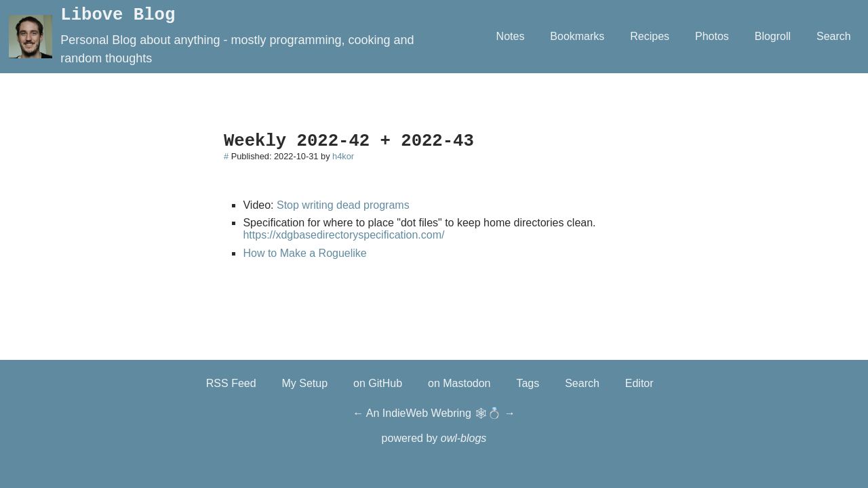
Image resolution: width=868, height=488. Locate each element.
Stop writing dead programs (343, 205)
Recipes (650, 36)
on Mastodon (459, 383)
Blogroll (773, 36)
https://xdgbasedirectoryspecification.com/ (343, 235)
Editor (639, 383)
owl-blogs (464, 438)
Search (834, 36)
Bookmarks (577, 36)
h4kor (343, 156)
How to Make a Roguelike (304, 253)
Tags (528, 383)
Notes (511, 36)
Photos (712, 36)
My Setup (305, 383)
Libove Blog (118, 15)
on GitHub (378, 383)
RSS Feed (231, 383)
